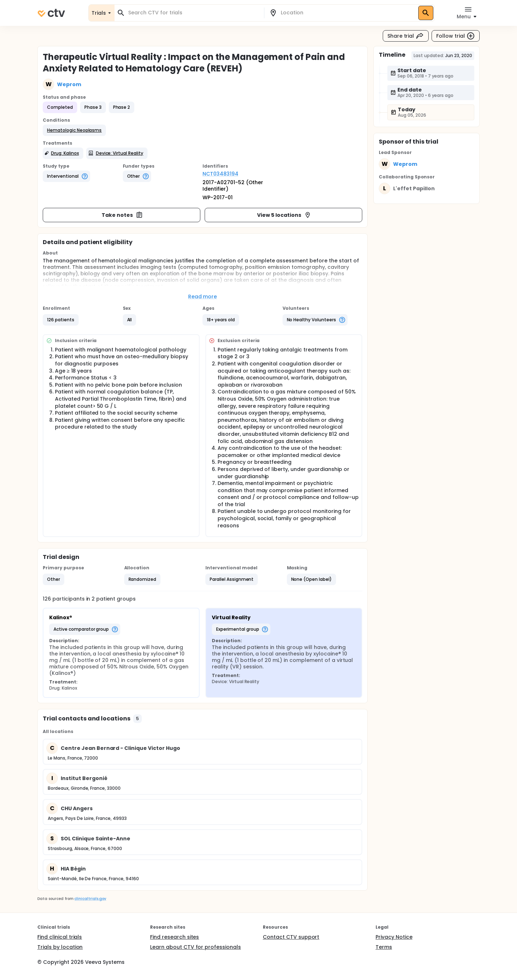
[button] (74, 130)
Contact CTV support (291, 937)
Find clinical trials (60, 937)
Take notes (122, 215)
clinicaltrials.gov (90, 899)
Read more (203, 297)
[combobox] (194, 13)
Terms (384, 947)
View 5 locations (284, 215)
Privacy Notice (394, 937)
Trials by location (60, 947)
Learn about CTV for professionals (195, 947)
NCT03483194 (220, 174)
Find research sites (174, 937)
